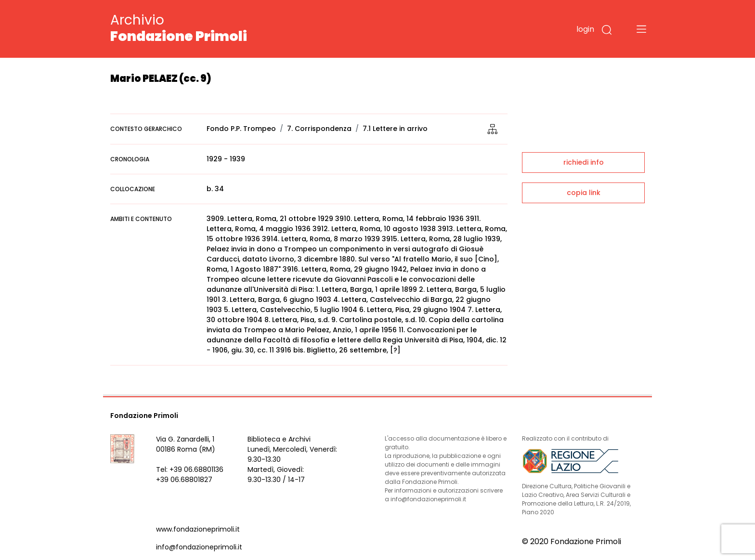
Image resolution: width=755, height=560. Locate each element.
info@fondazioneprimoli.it (199, 547)
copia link (584, 193)
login (585, 29)
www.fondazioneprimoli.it (198, 529)
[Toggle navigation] (641, 29)
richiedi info (584, 162)
